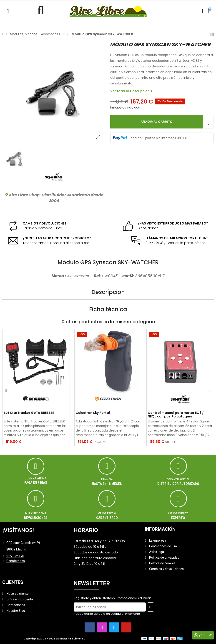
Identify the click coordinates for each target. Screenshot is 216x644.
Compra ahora (36, 478)
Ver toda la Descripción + (131, 91)
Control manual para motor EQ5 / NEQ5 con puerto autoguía (176, 415)
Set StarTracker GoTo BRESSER (29, 413)
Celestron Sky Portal (93, 413)
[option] (54, 93)
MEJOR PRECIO (107, 513)
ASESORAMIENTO (178, 513)
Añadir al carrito (157, 122)
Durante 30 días (36, 513)
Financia (107, 479)
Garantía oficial (178, 479)
